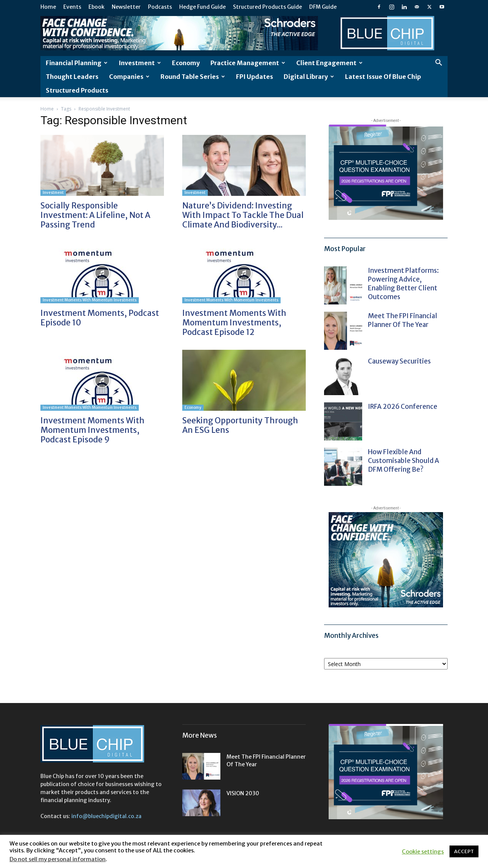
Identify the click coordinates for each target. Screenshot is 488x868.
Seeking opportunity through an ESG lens (240, 425)
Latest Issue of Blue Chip (383, 77)
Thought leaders (72, 77)
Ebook (96, 7)
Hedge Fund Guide (202, 7)
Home (48, 7)
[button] (438, 63)
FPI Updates (254, 77)
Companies (129, 77)
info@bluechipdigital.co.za (106, 816)
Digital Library (309, 77)
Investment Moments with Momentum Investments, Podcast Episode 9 (92, 430)
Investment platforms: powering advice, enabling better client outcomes (403, 284)
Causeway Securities (399, 361)
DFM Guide (323, 7)
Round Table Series (193, 77)
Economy (186, 63)
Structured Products (77, 90)
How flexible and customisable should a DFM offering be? (404, 461)
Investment (140, 63)
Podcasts (160, 7)
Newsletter (126, 7)
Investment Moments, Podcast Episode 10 (100, 318)
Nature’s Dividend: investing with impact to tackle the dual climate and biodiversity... (243, 215)
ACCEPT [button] (464, 851)
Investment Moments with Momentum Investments (90, 300)
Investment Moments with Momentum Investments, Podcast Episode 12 (234, 323)
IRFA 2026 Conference (403, 407)
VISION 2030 (243, 793)
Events (72, 7)
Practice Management (248, 63)
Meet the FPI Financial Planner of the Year (403, 320)
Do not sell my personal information (58, 859)
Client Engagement (329, 63)
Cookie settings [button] (423, 852)
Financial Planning (77, 63)
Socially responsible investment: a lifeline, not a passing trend (95, 215)
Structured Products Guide (267, 7)
